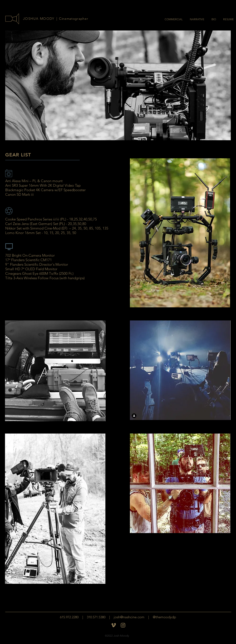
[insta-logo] (123, 625)
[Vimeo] (113, 625)
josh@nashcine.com (129, 617)
